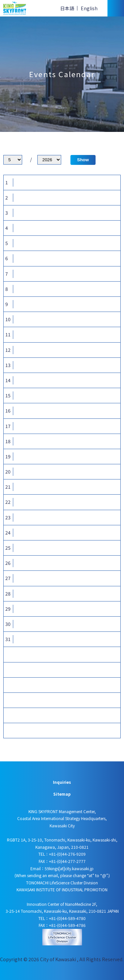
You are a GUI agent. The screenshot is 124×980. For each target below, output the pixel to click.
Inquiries (62, 782)
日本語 (67, 8)
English (89, 8)
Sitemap (62, 794)
